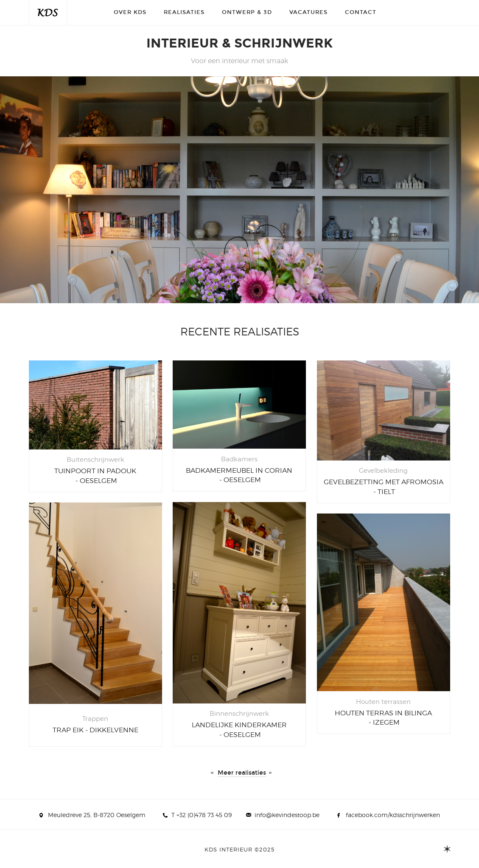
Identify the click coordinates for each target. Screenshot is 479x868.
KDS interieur (48, 13)
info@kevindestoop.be (287, 815)
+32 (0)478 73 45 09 (204, 815)
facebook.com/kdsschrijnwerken (393, 815)
